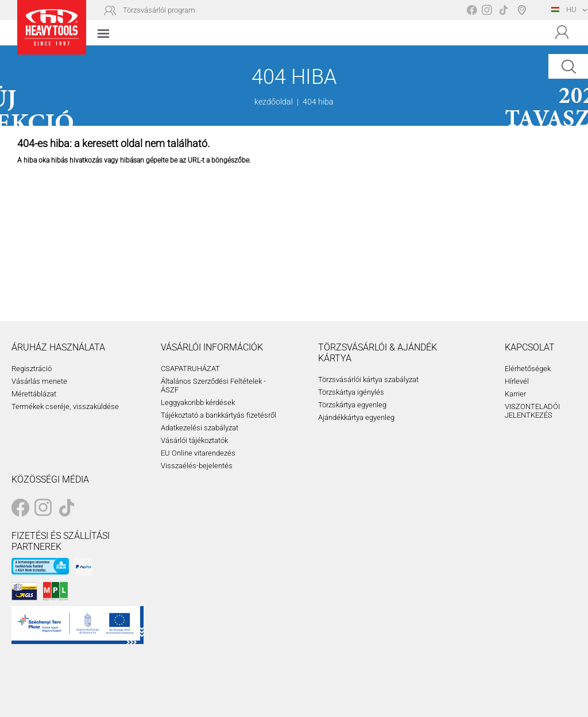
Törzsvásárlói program (159, 10)
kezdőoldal (274, 102)
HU (564, 9)
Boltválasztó (524, 10)
